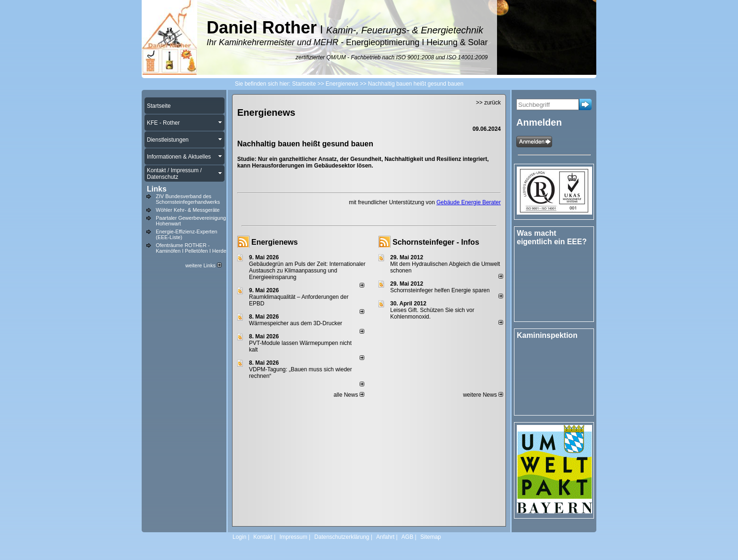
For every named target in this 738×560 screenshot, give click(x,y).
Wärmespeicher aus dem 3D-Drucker (296, 323)
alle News (349, 395)
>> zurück (488, 103)
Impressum (293, 537)
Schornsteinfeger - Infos (436, 242)
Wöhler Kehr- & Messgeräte (188, 210)
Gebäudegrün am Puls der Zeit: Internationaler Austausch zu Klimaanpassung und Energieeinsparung (307, 271)
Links (157, 189)
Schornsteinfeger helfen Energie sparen (440, 290)
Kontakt (263, 537)
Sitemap (431, 537)
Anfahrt (385, 537)
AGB (407, 537)
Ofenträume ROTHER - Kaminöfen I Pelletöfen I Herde (191, 248)
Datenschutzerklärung (342, 537)
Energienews (275, 242)
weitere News (483, 395)
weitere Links (204, 265)
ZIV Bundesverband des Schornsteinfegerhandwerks (188, 199)
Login (239, 537)
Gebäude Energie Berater (469, 202)
